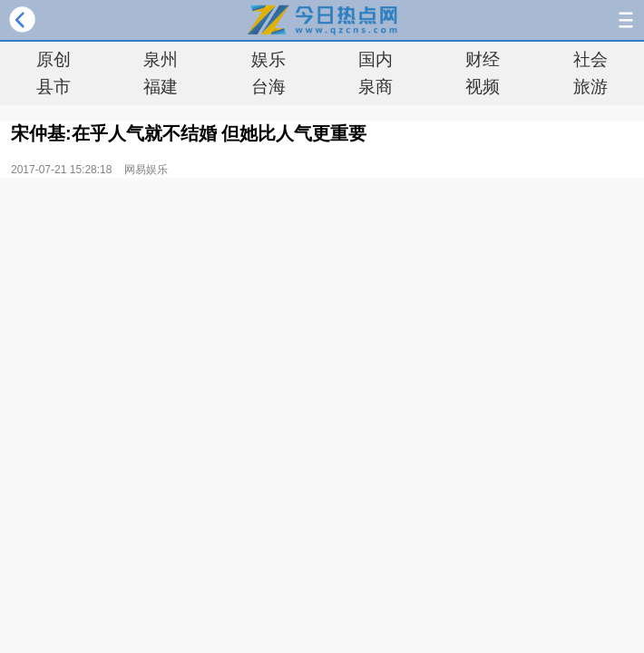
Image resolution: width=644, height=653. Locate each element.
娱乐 (268, 59)
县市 (54, 87)
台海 (268, 87)
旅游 (590, 87)
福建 (161, 87)
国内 (376, 59)
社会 (590, 59)
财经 (483, 59)
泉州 (161, 59)
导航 (626, 20)
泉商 (376, 87)
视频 (483, 87)
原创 (54, 59)
